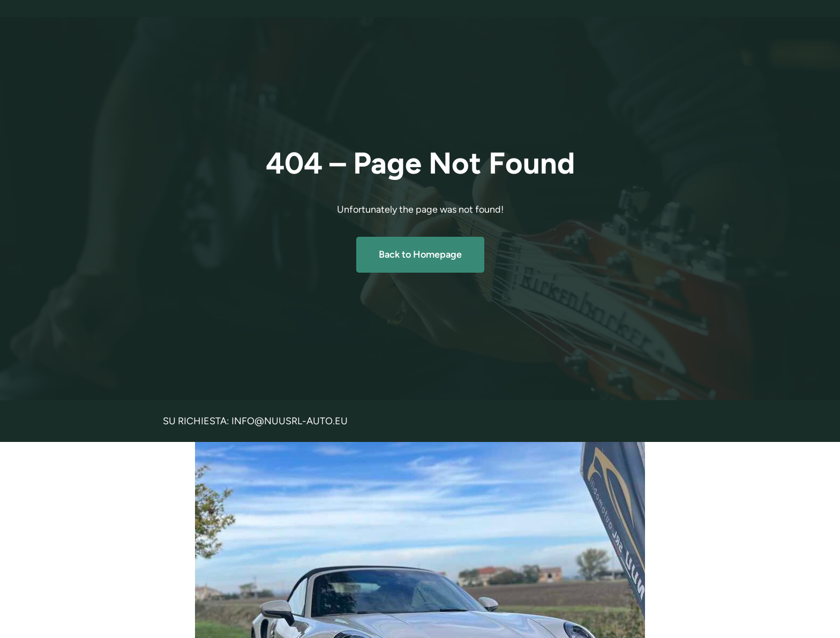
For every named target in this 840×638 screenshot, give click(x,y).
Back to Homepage (420, 254)
